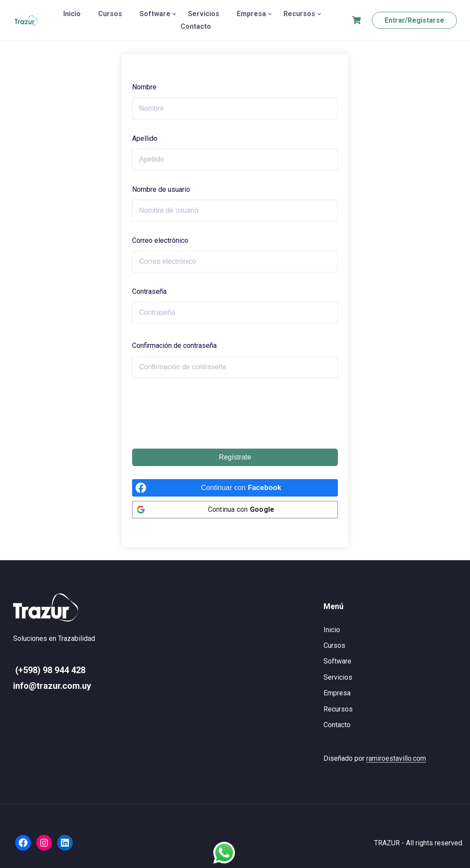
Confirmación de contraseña (174, 345)
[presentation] (198, 413)
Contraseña (149, 291)
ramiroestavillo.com (396, 758)
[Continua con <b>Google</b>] (235, 510)
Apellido (145, 138)
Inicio (72, 14)
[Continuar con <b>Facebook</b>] (235, 488)
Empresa (251, 14)
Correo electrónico (160, 240)
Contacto (196, 26)
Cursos (110, 14)
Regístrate (235, 457)
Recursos (299, 14)
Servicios (204, 14)
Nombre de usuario (161, 189)
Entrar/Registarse (414, 20)
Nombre (144, 87)
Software (155, 14)
